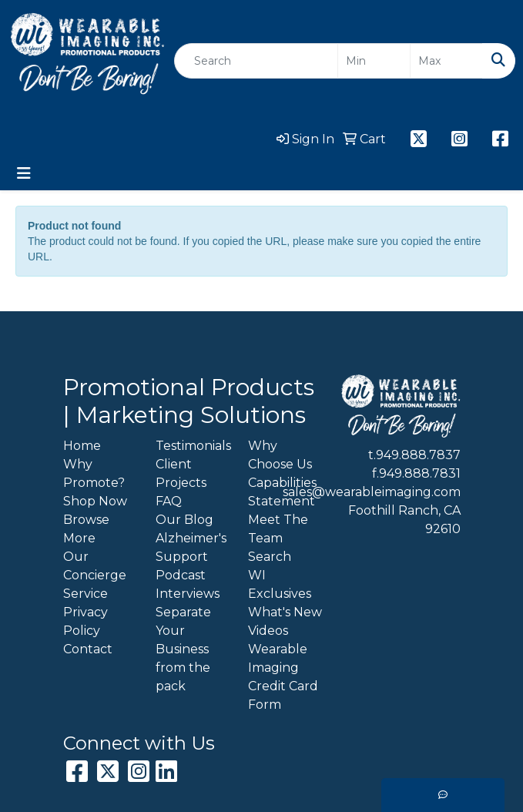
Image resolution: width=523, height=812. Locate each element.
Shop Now (95, 501)
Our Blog (184, 520)
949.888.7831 (420, 473)
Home (82, 446)
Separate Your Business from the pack (183, 649)
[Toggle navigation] (24, 173)
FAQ (169, 501)
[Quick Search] (256, 61)
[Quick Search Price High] (446, 61)
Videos (268, 631)
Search (270, 557)
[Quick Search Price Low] (374, 61)
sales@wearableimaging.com (372, 492)
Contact (88, 649)
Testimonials (193, 446)
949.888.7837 (418, 455)
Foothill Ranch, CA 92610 (404, 520)
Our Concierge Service (95, 575)
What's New (285, 612)
